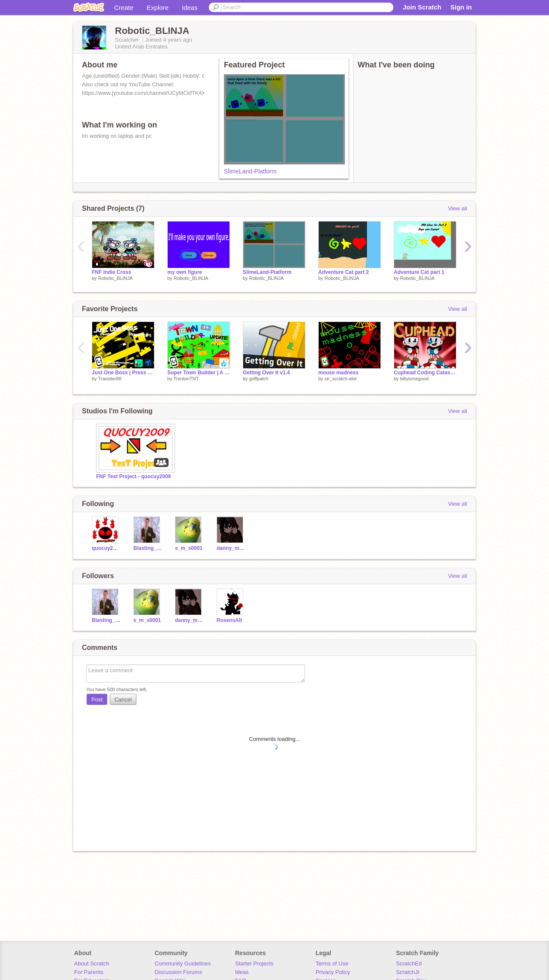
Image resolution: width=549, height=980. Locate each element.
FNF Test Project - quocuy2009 (133, 476)
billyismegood (415, 379)
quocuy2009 (106, 548)
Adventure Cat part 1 (419, 272)
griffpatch (259, 379)
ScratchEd (409, 963)
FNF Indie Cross (112, 272)
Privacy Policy (333, 972)
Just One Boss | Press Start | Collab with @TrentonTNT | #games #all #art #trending (123, 373)
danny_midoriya (231, 548)
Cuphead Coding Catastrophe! (425, 373)
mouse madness (338, 373)
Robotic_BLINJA (116, 278)
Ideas (190, 8)
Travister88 (110, 379)
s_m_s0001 (189, 548)
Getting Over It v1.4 (266, 373)
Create (124, 8)
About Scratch (92, 963)
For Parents (89, 972)
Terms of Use (332, 963)
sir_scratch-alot (341, 379)
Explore (158, 8)
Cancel (123, 699)
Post (97, 699)
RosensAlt (229, 620)
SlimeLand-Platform (250, 171)
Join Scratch (422, 7)
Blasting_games (148, 548)
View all (457, 208)
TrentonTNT (186, 379)
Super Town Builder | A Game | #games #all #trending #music (199, 373)
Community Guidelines (182, 963)
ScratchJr (408, 972)
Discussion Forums (178, 972)
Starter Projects (254, 963)
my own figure (185, 272)
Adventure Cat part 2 (344, 272)
